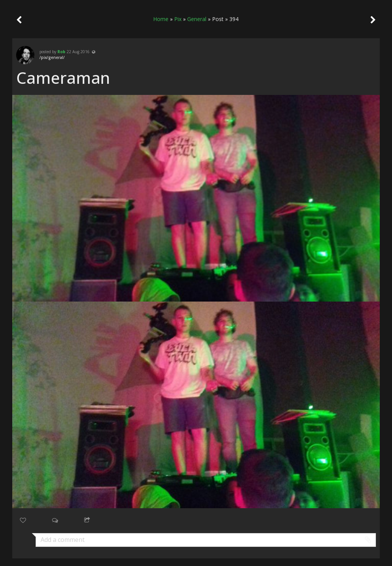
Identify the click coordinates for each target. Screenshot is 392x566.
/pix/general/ (52, 57)
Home (161, 19)
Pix (178, 19)
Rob (61, 52)
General (197, 19)
